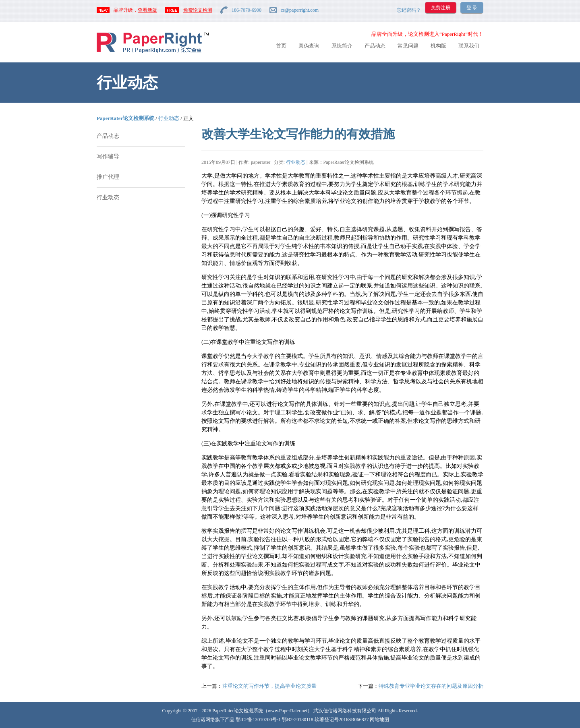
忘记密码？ (409, 10)
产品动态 (375, 46)
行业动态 (169, 118)
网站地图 (379, 720)
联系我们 (469, 46)
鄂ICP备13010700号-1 (258, 720)
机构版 (438, 46)
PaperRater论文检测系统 (125, 118)
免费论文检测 (198, 10)
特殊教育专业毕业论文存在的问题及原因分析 (431, 686)
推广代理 (108, 177)
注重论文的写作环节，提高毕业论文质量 (269, 686)
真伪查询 (309, 46)
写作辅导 (108, 156)
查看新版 (147, 10)
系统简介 (342, 46)
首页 (281, 46)
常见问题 (408, 46)
